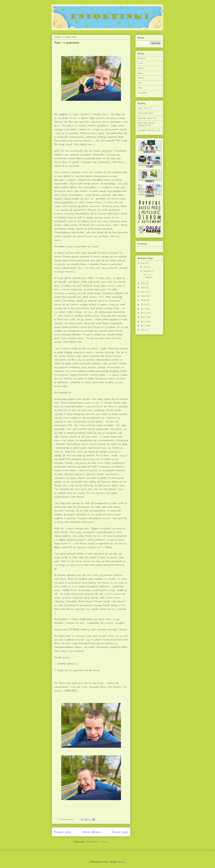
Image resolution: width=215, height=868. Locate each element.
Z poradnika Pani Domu (147, 130)
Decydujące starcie (145, 118)
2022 (143, 288)
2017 (143, 309)
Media (140, 88)
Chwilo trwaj (142, 108)
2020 (143, 296)
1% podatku (142, 93)
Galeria (140, 73)
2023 (143, 283)
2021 (143, 292)
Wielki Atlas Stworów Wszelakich (146, 124)
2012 (143, 330)
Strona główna (92, 832)
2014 (143, 321)
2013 (143, 326)
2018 (143, 305)
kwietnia (147, 271)
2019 (143, 300)
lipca (145, 267)
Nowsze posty (63, 832)
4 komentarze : (67, 819)
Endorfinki (142, 58)
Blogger (121, 862)
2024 (143, 263)
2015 (143, 317)
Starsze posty (120, 832)
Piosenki (141, 78)
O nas (140, 63)
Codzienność (143, 113)
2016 (143, 313)
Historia (141, 68)
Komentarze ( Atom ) (97, 841)
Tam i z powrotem (67, 43)
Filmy (140, 83)
